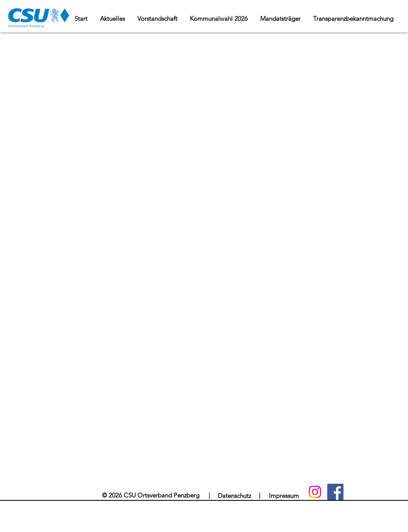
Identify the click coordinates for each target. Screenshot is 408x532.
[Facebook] (335, 492)
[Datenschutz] (234, 496)
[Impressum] (284, 496)
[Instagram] (315, 492)
